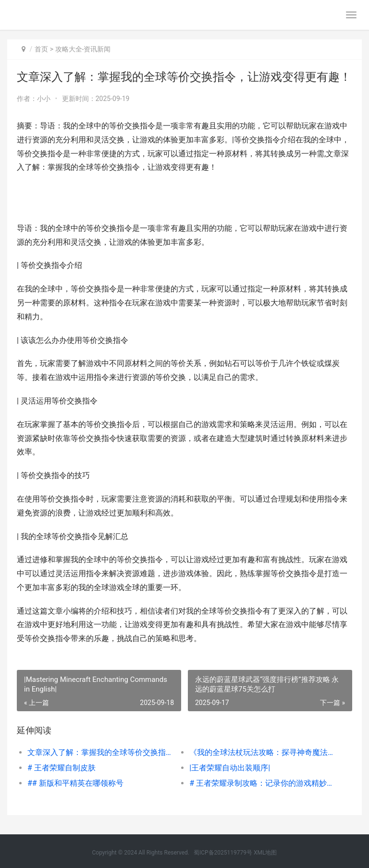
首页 (41, 49)
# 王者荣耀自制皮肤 (61, 768)
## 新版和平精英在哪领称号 (75, 783)
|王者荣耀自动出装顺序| (230, 768)
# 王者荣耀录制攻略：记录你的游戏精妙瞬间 (262, 783)
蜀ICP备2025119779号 (223, 853)
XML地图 (265, 853)
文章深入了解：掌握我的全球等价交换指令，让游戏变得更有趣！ (100, 752)
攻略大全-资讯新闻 (83, 49)
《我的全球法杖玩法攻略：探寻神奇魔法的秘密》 (262, 752)
